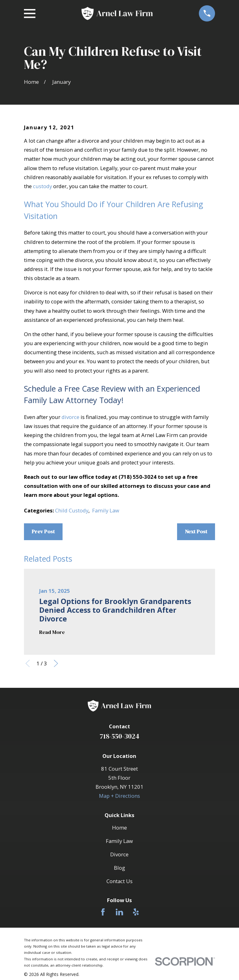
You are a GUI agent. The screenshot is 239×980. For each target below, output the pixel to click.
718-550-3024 (119, 736)
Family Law (106, 510)
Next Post (196, 532)
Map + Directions (119, 796)
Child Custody (72, 510)
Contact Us (119, 881)
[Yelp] (136, 912)
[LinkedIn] (119, 912)
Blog (119, 868)
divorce (70, 417)
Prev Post (43, 532)
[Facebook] (103, 912)
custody (42, 186)
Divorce (119, 854)
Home (119, 828)
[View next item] (56, 663)
